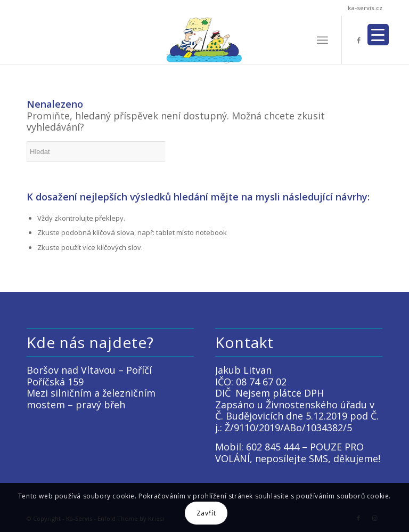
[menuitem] (322, 40)
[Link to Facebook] (358, 40)
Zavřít (206, 513)
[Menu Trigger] (378, 35)
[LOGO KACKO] (205, 40)
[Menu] (322, 40)
